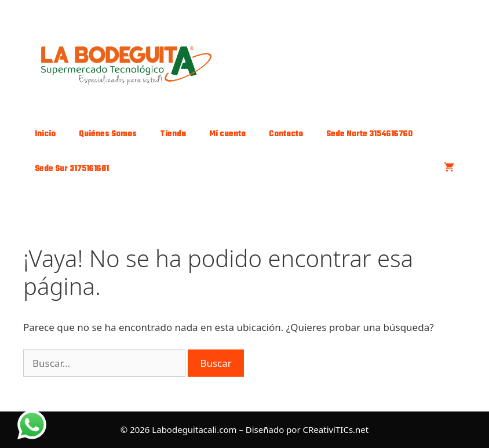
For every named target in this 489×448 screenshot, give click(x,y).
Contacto (286, 134)
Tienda (173, 134)
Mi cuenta (227, 134)
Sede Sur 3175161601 (72, 169)
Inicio (45, 134)
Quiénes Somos (108, 134)
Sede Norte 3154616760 (369, 134)
